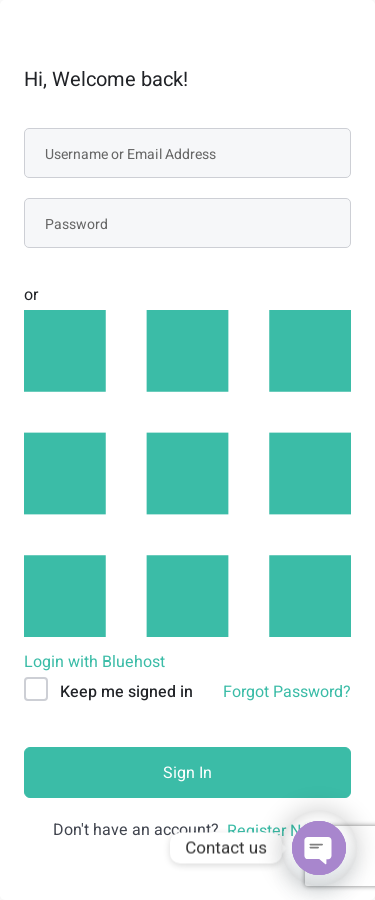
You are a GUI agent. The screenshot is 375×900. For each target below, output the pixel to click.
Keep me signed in (126, 692)
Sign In (187, 773)
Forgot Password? (287, 692)
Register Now (274, 831)
